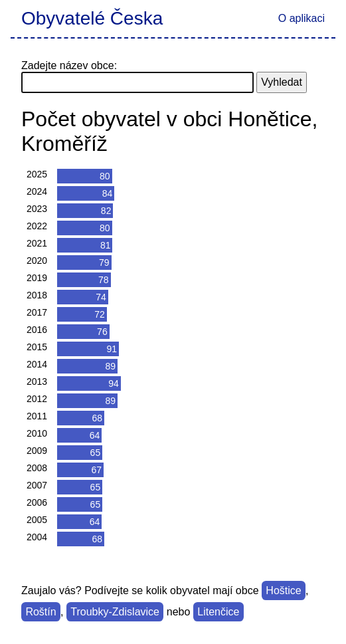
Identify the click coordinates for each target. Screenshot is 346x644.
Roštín (41, 612)
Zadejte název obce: (69, 65)
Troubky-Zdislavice (115, 612)
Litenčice (218, 612)
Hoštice (283, 590)
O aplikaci (302, 18)
